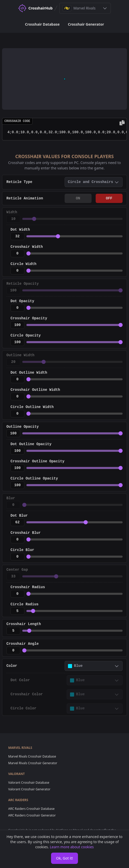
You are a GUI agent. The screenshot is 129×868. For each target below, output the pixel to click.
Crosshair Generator (86, 24)
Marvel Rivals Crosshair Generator (33, 763)
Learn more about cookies (72, 847)
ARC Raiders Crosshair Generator (32, 815)
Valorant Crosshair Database (29, 783)
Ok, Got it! (65, 858)
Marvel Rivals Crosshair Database (32, 756)
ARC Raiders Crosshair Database (31, 809)
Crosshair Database (42, 24)
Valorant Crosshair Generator (29, 789)
